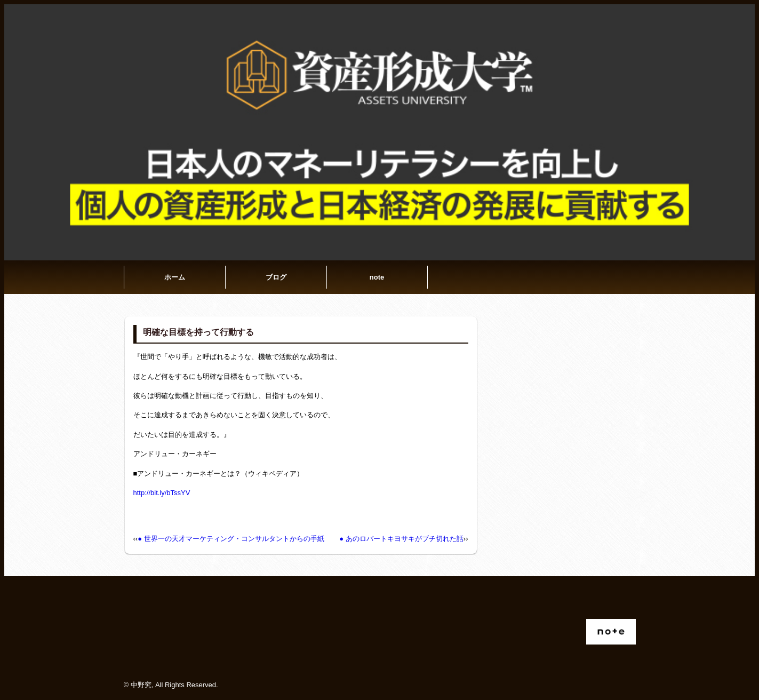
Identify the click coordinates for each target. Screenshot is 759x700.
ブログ (276, 277)
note (377, 277)
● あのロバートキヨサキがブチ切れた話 (401, 539)
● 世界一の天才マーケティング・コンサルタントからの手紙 (231, 539)
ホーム (175, 277)
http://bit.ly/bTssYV (162, 493)
